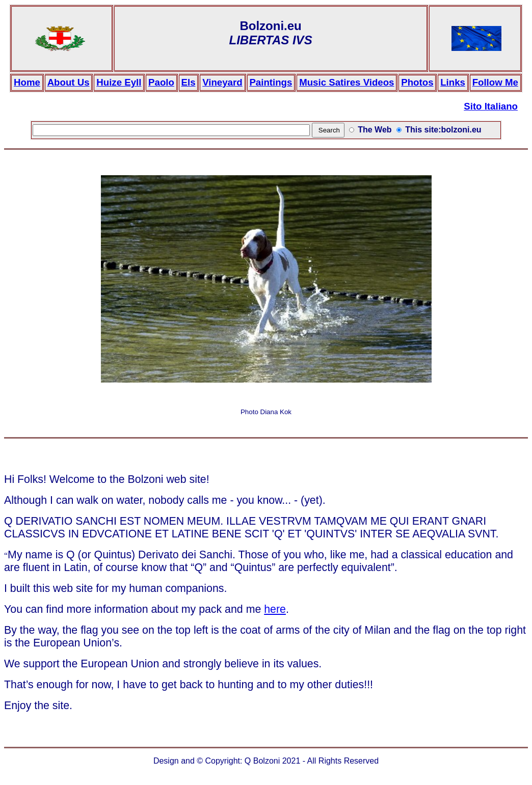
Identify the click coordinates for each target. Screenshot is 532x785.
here (275, 609)
